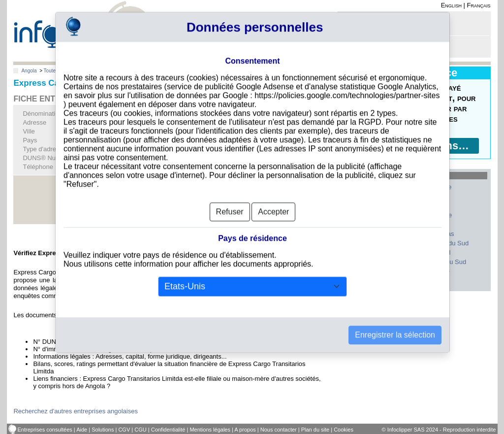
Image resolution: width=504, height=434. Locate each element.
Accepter (273, 197)
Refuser (230, 197)
